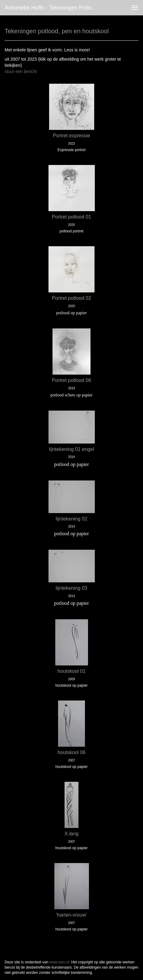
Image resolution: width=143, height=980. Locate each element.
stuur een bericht (21, 71)
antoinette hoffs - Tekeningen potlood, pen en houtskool (54, 8)
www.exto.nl (59, 962)
